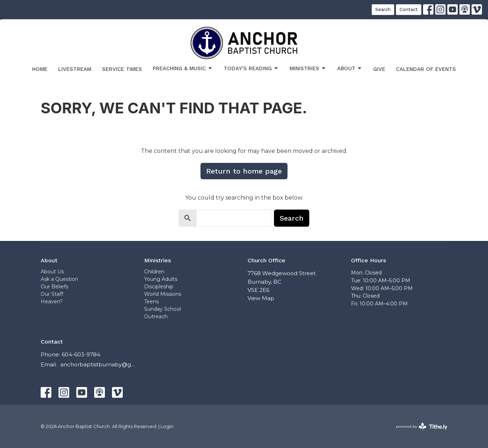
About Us (52, 272)
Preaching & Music (183, 68)
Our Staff (52, 294)
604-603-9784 (81, 354)
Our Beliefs (54, 287)
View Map (261, 298)
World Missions (163, 294)
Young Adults (161, 279)
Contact (409, 9)
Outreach (156, 316)
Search (383, 9)
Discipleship (159, 287)
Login (167, 426)
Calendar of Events (426, 69)
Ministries (308, 68)
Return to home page (244, 171)
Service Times (122, 69)
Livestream (75, 69)
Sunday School (162, 309)
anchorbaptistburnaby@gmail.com (99, 364)
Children (154, 272)
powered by (422, 426)
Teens (151, 302)
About (350, 68)
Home (40, 69)
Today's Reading (251, 68)
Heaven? (52, 302)
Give (379, 69)
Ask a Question (59, 279)
